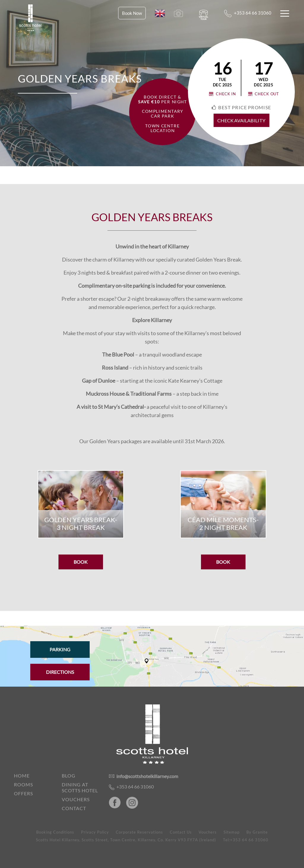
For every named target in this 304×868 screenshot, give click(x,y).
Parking (60, 649)
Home (22, 776)
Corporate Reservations (139, 832)
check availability (241, 121)
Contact (74, 808)
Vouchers (76, 799)
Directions (60, 672)
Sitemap (232, 832)
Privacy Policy (95, 832)
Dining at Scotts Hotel (80, 787)
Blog (69, 776)
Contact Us (181, 832)
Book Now (132, 13)
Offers (23, 793)
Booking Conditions (55, 832)
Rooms (23, 784)
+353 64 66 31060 (248, 14)
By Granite (257, 832)
